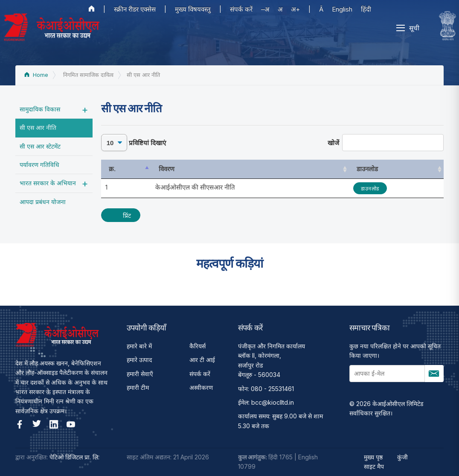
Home (36, 75)
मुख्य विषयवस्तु (193, 9)
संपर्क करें (241, 9)
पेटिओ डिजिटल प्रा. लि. (74, 457)
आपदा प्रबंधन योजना (43, 202)
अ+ (295, 9)
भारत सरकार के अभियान (48, 183)
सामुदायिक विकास (40, 109)
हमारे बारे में (139, 346)
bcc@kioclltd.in (273, 402)
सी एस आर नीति (38, 127)
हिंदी (366, 9)
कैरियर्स (198, 346)
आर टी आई (202, 360)
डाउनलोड (370, 188)
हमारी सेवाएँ (140, 374)
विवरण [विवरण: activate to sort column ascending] (167, 169)
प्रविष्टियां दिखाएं (134, 143)
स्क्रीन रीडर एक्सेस (135, 9)
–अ (265, 9)
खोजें (386, 143)
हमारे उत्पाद (139, 360)
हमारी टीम (138, 387)
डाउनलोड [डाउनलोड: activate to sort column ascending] (367, 169)
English (342, 9)
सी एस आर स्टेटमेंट (40, 146)
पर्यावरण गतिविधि (39, 165)
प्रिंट (127, 215)
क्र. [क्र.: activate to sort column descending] (112, 169)
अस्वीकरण (201, 387)
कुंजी (402, 457)
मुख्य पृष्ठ (373, 457)
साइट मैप (374, 466)
